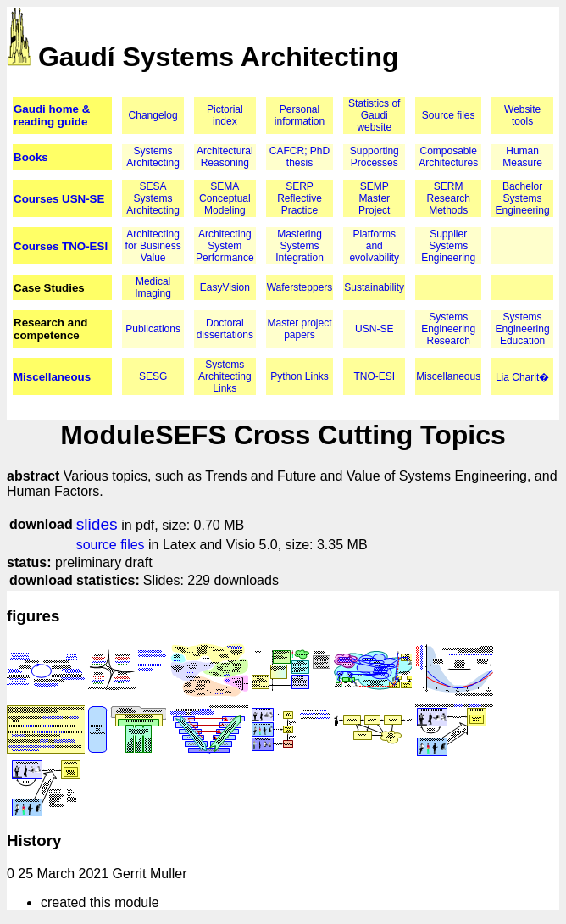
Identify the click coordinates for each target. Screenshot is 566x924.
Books (31, 157)
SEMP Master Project (374, 198)
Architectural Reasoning (225, 157)
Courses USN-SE (59, 199)
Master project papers (300, 329)
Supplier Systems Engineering (448, 246)
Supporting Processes (375, 157)
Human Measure (522, 157)
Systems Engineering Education (523, 329)
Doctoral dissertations (225, 329)
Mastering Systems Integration (300, 246)
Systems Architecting (153, 157)
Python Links (300, 376)
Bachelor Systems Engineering (523, 198)
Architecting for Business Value (153, 246)
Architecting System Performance (225, 246)
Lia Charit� (522, 377)
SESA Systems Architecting (153, 198)
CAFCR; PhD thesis (300, 157)
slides (97, 524)
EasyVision (225, 287)
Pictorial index (225, 115)
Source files (449, 115)
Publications (153, 329)
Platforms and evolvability (374, 246)
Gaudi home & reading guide (52, 115)
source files (111, 545)
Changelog (153, 115)
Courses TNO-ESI (61, 246)
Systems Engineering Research (448, 329)
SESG (153, 376)
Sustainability (374, 287)
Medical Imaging (153, 287)
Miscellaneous (52, 377)
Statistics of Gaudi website (374, 115)
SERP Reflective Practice (300, 198)
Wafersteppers (300, 287)
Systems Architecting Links (225, 376)
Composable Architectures (448, 157)
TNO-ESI (374, 376)
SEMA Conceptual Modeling (225, 198)
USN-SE (374, 329)
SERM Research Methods (448, 198)
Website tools (522, 115)
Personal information (300, 115)
